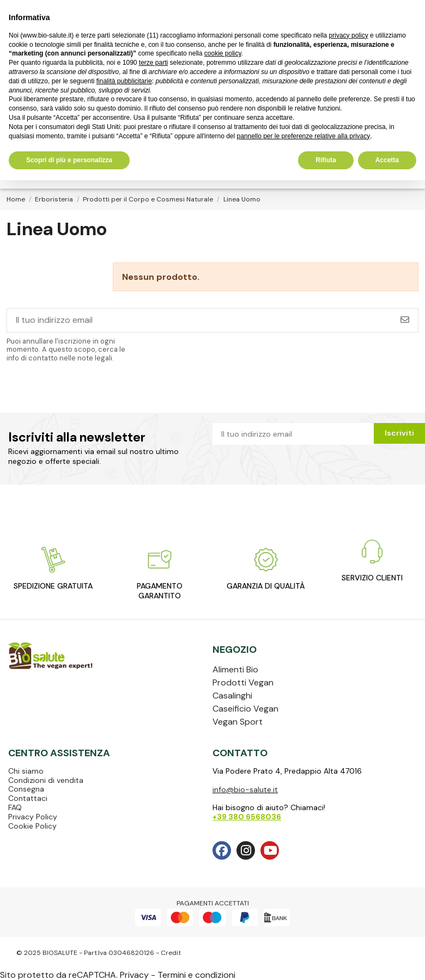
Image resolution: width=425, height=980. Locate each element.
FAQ (15, 807)
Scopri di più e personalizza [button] (69, 160)
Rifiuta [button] (326, 160)
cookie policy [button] (223, 53)
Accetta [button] (387, 160)
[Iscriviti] (405, 320)
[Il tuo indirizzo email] (200, 320)
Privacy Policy (33, 817)
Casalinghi (232, 696)
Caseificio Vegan (245, 709)
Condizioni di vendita (46, 780)
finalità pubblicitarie (124, 81)
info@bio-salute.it (245, 789)
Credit (171, 953)
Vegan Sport (238, 722)
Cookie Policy (32, 826)
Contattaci (28, 798)
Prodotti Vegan (243, 682)
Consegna (26, 789)
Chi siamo (26, 771)
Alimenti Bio (235, 669)
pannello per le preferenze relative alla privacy (303, 136)
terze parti (153, 63)
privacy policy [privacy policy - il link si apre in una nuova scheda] (349, 35)
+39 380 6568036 (247, 817)
